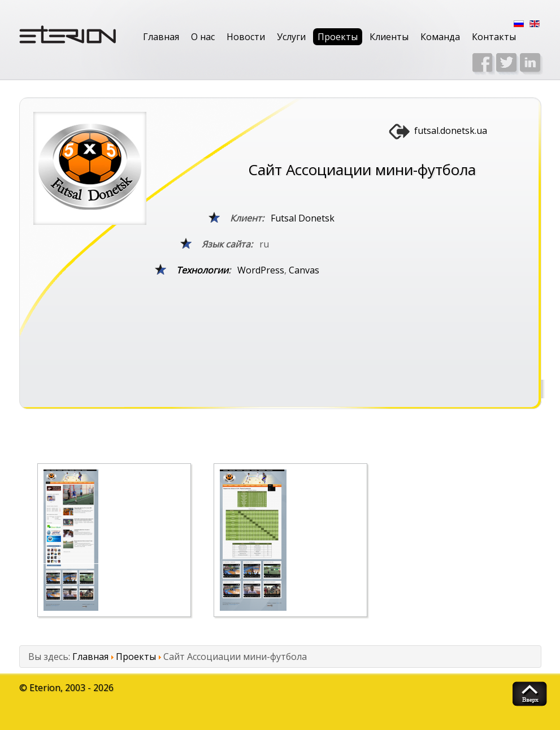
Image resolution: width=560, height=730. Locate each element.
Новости (246, 37)
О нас (203, 37)
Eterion (45, 688)
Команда (440, 37)
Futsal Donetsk (303, 218)
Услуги (291, 37)
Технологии (202, 270)
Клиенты (389, 37)
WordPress (261, 270)
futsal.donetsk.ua (451, 131)
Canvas (304, 270)
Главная (161, 37)
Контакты (494, 37)
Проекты (338, 37)
